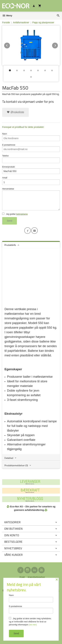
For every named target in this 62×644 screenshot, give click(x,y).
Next (58, 45)
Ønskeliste (15, 112)
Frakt (22, 577)
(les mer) (33, 625)
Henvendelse (31, 199)
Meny (7, 16)
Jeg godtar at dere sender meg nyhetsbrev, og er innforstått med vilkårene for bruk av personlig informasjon (30, 621)
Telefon (31, 159)
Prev (10, 45)
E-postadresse (31, 148)
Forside (6, 22)
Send (10, 221)
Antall (31, 181)
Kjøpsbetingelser (36, 577)
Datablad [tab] (9, 458)
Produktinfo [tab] (10, 245)
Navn (31, 137)
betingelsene (22, 214)
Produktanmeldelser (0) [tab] (16, 465)
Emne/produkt (31, 170)
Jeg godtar (15, 214)
